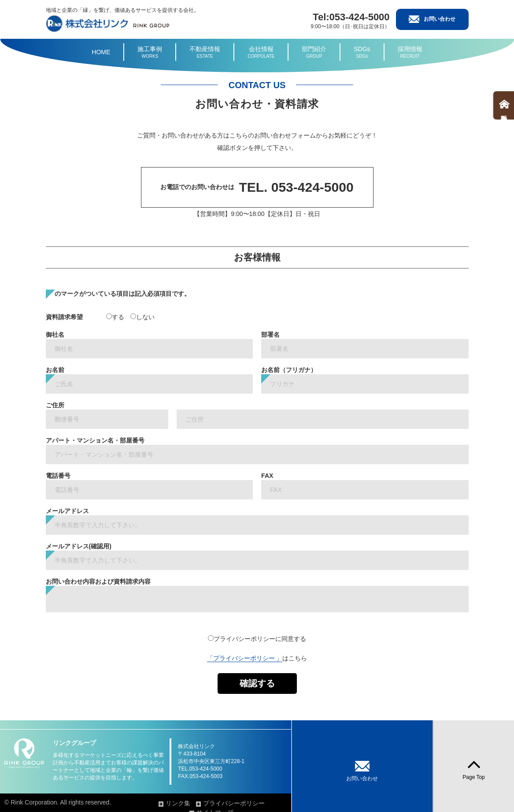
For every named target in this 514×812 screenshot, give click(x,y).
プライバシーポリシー (299, 803)
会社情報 (261, 52)
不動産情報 (205, 52)
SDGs (362, 52)
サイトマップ (362, 803)
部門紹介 (314, 52)
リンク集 (243, 803)
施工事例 (150, 52)
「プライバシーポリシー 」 (245, 658)
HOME (101, 52)
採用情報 (410, 52)
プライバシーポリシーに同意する (257, 639)
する (115, 317)
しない (142, 317)
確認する (257, 683)
